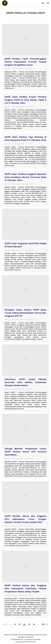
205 (43, 624)
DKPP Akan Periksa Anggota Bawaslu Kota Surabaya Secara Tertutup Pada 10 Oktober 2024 (25, 177)
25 (29, 624)
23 (20, 624)
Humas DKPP (36, 13)
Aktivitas (8, 69)
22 (15, 624)
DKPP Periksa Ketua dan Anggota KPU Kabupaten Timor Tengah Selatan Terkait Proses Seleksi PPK (25, 519)
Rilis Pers (8, 107)
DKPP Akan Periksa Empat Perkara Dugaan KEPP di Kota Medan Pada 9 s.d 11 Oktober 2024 (25, 100)
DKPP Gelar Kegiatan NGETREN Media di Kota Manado (25, 245)
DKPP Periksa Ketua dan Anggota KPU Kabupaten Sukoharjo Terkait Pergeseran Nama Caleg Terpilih (25, 589)
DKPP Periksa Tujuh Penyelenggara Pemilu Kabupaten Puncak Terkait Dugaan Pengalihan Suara (25, 62)
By (18, 69)
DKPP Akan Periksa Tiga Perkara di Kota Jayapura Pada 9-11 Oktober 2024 (25, 139)
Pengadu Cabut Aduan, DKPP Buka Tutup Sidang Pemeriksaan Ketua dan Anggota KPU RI (25, 313)
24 (24, 624)
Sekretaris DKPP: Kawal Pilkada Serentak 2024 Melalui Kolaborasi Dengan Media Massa (25, 382)
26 (34, 624)
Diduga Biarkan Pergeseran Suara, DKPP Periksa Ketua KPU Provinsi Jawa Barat (25, 452)
